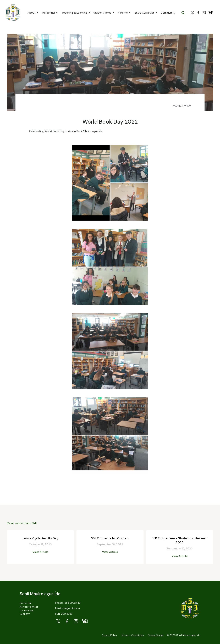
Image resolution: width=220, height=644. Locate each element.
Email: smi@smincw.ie (67, 608)
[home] (13, 13)
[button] (33, 13)
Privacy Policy (109, 635)
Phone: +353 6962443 (68, 603)
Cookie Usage (156, 635)
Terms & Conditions (132, 635)
